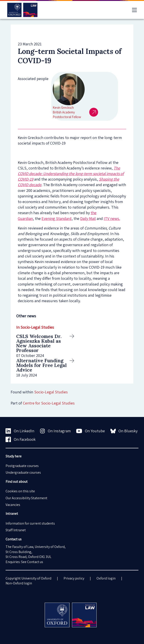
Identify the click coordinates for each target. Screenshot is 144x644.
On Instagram (55, 431)
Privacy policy (74, 578)
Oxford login (106, 578)
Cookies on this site (20, 491)
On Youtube (91, 431)
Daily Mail (88, 218)
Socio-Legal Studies (51, 392)
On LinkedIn (20, 431)
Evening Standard (57, 218)
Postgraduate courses (22, 466)
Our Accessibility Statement (26, 498)
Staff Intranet (16, 530)
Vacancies (13, 505)
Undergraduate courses (23, 472)
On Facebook (21, 439)
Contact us (35, 562)
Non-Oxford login (19, 583)
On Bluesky (124, 431)
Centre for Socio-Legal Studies (49, 403)
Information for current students (30, 523)
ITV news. (112, 218)
